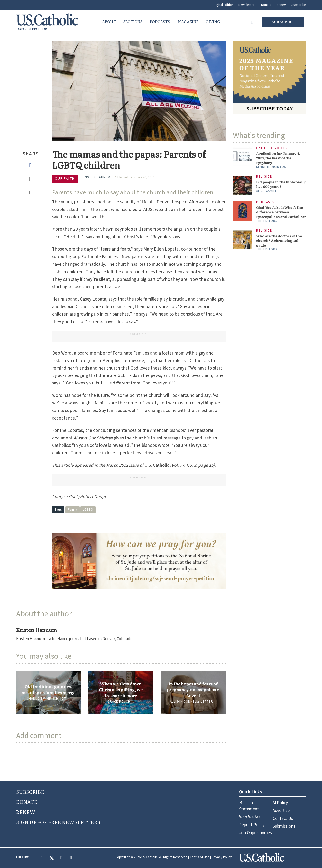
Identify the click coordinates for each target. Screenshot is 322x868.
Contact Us (283, 818)
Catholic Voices (272, 148)
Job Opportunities (255, 833)
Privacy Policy (222, 857)
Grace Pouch (119, 702)
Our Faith (65, 179)
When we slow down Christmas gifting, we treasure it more (121, 690)
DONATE (27, 802)
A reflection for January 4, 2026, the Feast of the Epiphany (278, 158)
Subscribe (299, 5)
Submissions (284, 826)
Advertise (281, 810)
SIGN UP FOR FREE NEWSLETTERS (58, 822)
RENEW (26, 812)
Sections (133, 22)
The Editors (267, 221)
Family (72, 510)
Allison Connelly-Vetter (192, 702)
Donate (266, 5)
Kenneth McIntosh (272, 167)
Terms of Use (200, 857)
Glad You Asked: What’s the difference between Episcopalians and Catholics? (281, 212)
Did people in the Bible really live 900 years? (281, 184)
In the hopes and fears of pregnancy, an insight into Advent (193, 690)
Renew (282, 5)
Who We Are (250, 817)
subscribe (283, 22)
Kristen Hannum (96, 177)
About (109, 22)
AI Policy (280, 803)
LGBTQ (88, 510)
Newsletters (247, 5)
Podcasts (160, 22)
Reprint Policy (252, 825)
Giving (213, 22)
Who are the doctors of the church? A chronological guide (279, 241)
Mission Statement (249, 806)
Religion (264, 177)
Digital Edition (224, 5)
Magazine (188, 22)
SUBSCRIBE (30, 792)
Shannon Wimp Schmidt (47, 699)
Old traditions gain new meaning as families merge (48, 690)
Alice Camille (267, 191)
